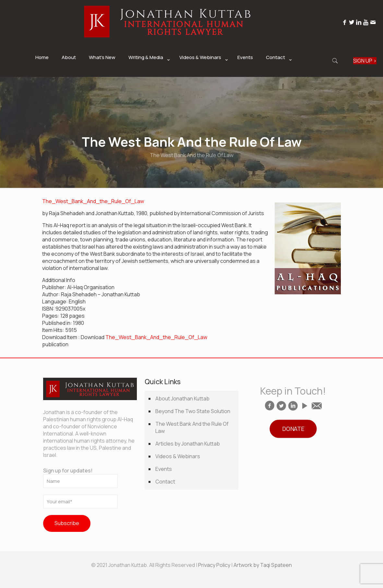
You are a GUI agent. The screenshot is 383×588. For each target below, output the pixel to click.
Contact (165, 482)
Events (164, 469)
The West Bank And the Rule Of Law (192, 427)
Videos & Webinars (178, 456)
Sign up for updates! (80, 478)
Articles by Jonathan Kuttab (188, 444)
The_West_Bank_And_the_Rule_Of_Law (93, 201)
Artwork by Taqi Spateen (263, 565)
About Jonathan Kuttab (182, 398)
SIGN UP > (365, 61)
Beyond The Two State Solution (193, 411)
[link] (147, 74)
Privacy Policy (214, 565)
